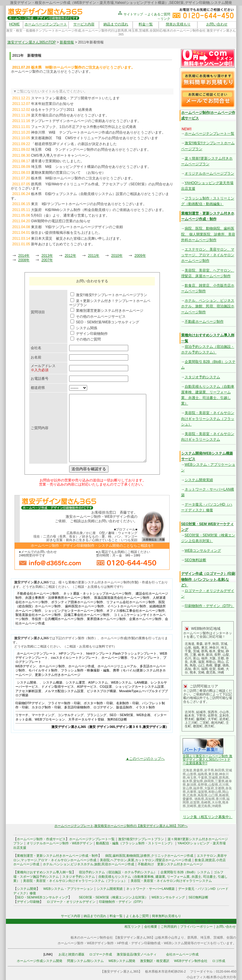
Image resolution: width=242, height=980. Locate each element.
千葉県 (203, 778)
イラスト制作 (145, 721)
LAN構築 (141, 696)
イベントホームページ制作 (127, 619)
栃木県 (187, 781)
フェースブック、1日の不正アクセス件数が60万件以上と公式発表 (84, 127)
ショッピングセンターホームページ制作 (74, 624)
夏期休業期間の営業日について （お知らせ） (68, 173)
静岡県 (209, 781)
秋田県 (220, 770)
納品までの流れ (116, 24)
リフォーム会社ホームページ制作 (131, 615)
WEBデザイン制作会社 (191, 961)
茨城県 (213, 778)
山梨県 (213, 785)
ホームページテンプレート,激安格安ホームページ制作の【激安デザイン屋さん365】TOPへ (121, 826)
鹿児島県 (204, 806)
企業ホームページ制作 (145, 632)
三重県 (220, 781)
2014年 (24, 256)
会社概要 (151, 927)
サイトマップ (130, 14)
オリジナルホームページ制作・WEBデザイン (60, 843)
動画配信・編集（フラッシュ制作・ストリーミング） (135, 843)
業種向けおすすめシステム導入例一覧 (44, 872)
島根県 (224, 795)
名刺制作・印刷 (128, 716)
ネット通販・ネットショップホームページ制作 (97, 607)
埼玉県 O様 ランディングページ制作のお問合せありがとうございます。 (91, 150)
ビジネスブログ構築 (101, 704)
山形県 (192, 774)
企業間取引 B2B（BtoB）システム (185, 872)
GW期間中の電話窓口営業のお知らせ (61, 221)
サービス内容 (84, 24)
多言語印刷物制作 (77, 721)
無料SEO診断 (117, 733)
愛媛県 (187, 799)
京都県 (220, 788)
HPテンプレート (71, 667)
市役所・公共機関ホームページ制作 (58, 632)
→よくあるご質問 (157, 14)
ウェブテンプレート (145, 671)
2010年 (117, 256)
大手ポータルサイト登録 (86, 733)
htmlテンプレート (99, 667)
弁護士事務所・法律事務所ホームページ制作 (58, 611)
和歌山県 (215, 792)
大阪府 (209, 788)
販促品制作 (124, 721)
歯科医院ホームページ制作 (85, 619)
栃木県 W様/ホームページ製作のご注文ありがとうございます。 (83, 178)
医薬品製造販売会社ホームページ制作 (122, 611)
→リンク (164, 19)
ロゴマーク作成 (101, 954)
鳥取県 (203, 795)
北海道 (187, 770)
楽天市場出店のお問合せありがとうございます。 (70, 115)
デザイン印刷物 (28, 902)
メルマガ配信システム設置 (64, 704)
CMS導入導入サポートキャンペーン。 (62, 155)
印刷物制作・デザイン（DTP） (209, 606)
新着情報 (67, 42)
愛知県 (198, 781)
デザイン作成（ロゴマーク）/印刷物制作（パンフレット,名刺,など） (208, 579)
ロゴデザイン (103, 721)
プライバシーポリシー (196, 927)
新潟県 (192, 785)
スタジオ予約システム (202, 377)
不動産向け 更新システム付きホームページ (170, 864)
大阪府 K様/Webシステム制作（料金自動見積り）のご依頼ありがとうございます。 (98, 210)
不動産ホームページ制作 (204, 322)
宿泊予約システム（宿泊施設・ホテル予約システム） (116, 872)
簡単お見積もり (178, 24)
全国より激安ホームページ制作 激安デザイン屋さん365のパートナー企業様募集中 (207, 760)
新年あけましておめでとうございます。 (63, 244)
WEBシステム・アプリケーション (68, 889)
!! (206, 763)
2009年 (140, 256)
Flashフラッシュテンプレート (135, 667)
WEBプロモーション (50, 733)
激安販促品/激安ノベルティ (137, 954)
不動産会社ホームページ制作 (38, 607)
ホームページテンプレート (46, 24)
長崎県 (206, 802)
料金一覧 (146, 24)
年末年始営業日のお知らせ (52, 104)
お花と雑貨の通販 (72, 954)
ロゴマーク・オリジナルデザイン (71, 902)
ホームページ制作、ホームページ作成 (67, 679)
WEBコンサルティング (203, 551)
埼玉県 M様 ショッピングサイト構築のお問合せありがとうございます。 (91, 167)
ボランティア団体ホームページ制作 (77, 615)
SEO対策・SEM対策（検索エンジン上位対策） (113, 897)
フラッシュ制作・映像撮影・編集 (85, 684)
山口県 (213, 795)
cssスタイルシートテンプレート (75, 671)
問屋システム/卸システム (85, 961)
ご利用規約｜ (170, 927)
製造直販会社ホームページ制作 (38, 628)
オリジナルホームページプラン (209, 173)
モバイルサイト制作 (43, 684)
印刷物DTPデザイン (30, 716)
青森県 (198, 770)
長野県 (203, 785)
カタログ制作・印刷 (46, 721)
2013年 (47, 256)
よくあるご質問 (137, 916)
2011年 (94, 256)
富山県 (187, 788)
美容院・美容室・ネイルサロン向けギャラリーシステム (171, 881)
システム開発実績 (199, 480)
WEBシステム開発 (122, 961)
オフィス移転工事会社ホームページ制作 (136, 624)
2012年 (70, 256)
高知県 (210, 799)
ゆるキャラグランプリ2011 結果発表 (62, 110)
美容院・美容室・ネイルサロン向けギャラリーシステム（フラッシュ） (208, 418)
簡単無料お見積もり (167, 916)
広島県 (192, 795)
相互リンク (133, 927)
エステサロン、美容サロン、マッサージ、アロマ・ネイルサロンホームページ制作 (208, 255)
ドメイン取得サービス (58, 700)
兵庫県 (192, 792)
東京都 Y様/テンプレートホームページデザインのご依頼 (77, 227)
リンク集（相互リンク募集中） (208, 817)
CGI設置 (106, 700)
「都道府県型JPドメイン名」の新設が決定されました (74, 144)
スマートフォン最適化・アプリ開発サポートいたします (75, 98)
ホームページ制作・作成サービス (41, 839)
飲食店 (200, 860)
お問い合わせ (217, 24)
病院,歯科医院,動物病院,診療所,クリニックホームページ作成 (149, 856)
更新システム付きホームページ (58, 688)
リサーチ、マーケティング (35, 728)
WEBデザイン (26, 679)
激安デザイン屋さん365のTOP (32, 42)
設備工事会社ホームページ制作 (87, 628)
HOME (14, 24)
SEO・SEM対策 (121, 728)
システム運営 (75, 696)
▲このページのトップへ (145, 772)
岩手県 (209, 770)
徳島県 (199, 799)
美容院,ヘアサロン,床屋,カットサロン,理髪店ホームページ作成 (146, 860)
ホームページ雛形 (114, 671)
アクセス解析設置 (28, 704)
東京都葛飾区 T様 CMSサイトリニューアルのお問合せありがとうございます (95, 138)
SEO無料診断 (195, 560)
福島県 (203, 774)
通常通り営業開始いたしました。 (58, 161)
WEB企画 (143, 728)
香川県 (221, 799)
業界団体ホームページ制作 (106, 632)
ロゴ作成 (219, 961)
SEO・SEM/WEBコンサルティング (43, 897)
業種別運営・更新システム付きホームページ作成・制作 (57, 856)
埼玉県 (192, 778)
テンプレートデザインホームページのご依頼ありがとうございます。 (86, 121)
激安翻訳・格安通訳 (155, 961)
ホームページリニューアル (117, 679)
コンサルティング (71, 728)
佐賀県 (195, 802)
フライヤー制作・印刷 (64, 716)
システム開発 (27, 696)
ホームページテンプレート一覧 (209, 134)
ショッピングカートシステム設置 (140, 700)
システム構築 (53, 696)
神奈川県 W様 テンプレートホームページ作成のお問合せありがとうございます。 (98, 132)
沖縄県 (216, 806)
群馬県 (224, 778)
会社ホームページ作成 (182, 954)
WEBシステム (121, 696)
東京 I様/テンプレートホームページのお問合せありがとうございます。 (89, 204)
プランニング (97, 728)
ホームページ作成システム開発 (40, 961)
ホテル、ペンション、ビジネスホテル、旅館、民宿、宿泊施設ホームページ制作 (208, 306)
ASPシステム (98, 696)
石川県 (224, 785)
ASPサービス (87, 700)
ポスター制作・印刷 (98, 716)
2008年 (24, 260)
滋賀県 (203, 792)
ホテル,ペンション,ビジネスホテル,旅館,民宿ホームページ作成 (88, 864)
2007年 (47, 260)
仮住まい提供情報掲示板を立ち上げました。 (66, 233)
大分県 (216, 802)
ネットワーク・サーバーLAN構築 (150, 889)
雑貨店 (210, 860)
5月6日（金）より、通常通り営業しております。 (70, 215)
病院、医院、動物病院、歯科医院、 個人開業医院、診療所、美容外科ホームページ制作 (208, 234)
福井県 (198, 788)
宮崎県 (192, 806)
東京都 (213, 774)
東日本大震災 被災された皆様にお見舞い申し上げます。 (77, 238)
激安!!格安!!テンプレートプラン (141, 839)
